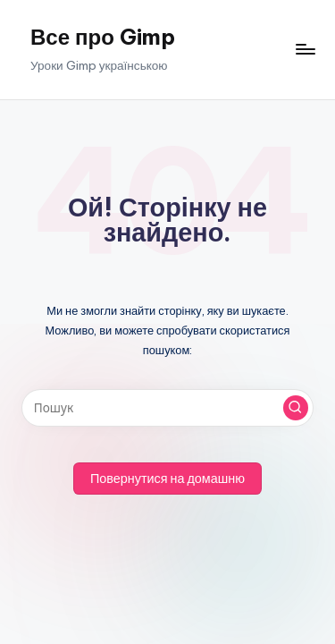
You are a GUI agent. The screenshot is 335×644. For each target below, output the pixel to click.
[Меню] (305, 50)
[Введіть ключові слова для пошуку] (167, 408)
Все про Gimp (103, 37)
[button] (296, 408)
